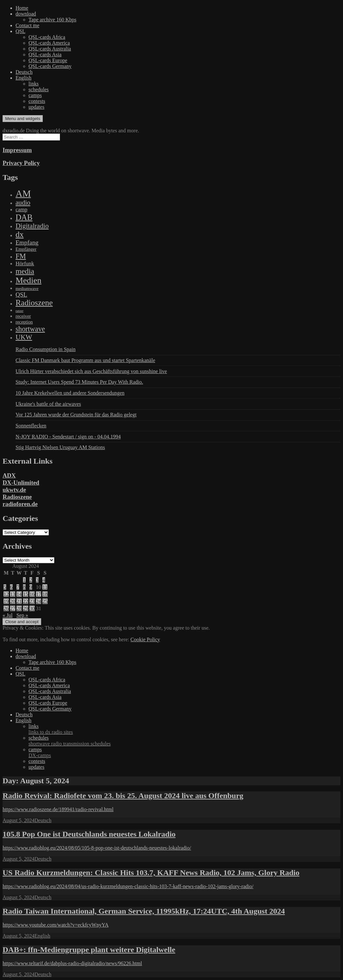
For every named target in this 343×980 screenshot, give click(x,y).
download (26, 14)
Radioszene (17, 497)
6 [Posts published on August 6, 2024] (11, 587)
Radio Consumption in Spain (46, 349)
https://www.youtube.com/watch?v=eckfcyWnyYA (56, 925)
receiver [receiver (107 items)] (23, 316)
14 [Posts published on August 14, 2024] (19, 594)
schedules (39, 89)
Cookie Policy (145, 639)
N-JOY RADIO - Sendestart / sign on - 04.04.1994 (68, 437)
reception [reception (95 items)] (24, 322)
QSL (20, 31)
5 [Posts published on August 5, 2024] (5, 587)
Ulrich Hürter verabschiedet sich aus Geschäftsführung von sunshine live (91, 371)
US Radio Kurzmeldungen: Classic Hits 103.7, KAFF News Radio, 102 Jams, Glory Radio (151, 873)
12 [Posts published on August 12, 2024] (6, 594)
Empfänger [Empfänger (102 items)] (26, 249)
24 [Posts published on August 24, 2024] (39, 601)
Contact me (27, 25)
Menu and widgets (23, 119)
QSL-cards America (49, 43)
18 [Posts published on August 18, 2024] (45, 594)
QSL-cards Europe (48, 60)
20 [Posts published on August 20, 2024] (13, 601)
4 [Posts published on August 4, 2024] (44, 580)
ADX (9, 475)
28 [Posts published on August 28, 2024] (19, 608)
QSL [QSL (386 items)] (21, 295)
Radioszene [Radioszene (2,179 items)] (34, 303)
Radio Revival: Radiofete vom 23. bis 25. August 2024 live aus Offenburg (123, 796)
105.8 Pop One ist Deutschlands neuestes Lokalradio (89, 834)
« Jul (8, 615)
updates (36, 107)
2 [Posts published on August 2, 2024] (31, 580)
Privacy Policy (21, 163)
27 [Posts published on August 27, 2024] (13, 608)
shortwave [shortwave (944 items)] (30, 329)
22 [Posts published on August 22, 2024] (26, 601)
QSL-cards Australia (50, 49)
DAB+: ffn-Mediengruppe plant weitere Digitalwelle (89, 950)
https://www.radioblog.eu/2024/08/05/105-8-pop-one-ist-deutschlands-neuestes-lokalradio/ (97, 848)
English (23, 78)
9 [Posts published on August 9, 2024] (31, 587)
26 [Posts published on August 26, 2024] (6, 608)
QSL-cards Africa (47, 37)
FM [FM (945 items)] (21, 256)
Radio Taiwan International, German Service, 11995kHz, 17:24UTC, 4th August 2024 (144, 911)
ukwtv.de (14, 490)
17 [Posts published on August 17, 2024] (39, 594)
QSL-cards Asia (45, 55)
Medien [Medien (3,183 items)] (29, 280)
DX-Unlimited (21, 483)
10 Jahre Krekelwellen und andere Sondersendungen (70, 393)
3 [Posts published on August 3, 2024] (37, 580)
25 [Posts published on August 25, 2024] (45, 601)
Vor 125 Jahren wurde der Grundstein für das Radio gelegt (76, 415)
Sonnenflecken (31, 426)
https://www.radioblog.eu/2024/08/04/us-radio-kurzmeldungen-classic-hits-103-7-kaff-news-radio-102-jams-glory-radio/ (128, 886)
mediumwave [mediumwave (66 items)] (27, 288)
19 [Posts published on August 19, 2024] (6, 601)
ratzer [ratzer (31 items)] (19, 311)
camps (35, 95)
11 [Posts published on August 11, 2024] (45, 587)
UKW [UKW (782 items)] (24, 337)
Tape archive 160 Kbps (52, 20)
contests (37, 101)
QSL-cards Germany (50, 66)
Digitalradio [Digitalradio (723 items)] (32, 226)
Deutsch (24, 72)
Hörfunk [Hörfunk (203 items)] (25, 264)
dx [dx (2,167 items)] (20, 234)
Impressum (17, 150)
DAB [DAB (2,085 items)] (24, 217)
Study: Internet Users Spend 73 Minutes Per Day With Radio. (79, 382)
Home (22, 8)
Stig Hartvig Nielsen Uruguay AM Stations (60, 447)
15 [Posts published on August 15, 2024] (26, 594)
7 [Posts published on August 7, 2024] (18, 587)
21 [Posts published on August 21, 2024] (19, 601)
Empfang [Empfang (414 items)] (27, 242)
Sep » (22, 615)
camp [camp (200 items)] (21, 209)
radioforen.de (20, 504)
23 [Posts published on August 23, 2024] (32, 601)
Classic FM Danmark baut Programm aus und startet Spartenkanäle (85, 360)
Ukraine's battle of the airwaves (48, 404)
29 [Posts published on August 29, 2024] (26, 608)
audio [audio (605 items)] (23, 203)
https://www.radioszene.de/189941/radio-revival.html (58, 809)
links (34, 84)
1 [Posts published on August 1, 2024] (24, 580)
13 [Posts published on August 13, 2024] (13, 594)
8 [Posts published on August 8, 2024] (24, 587)
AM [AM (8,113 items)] (23, 193)
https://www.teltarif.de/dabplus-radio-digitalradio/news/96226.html (72, 963)
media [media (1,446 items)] (25, 271)
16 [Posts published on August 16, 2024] (32, 594)
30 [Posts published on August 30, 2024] (32, 608)
